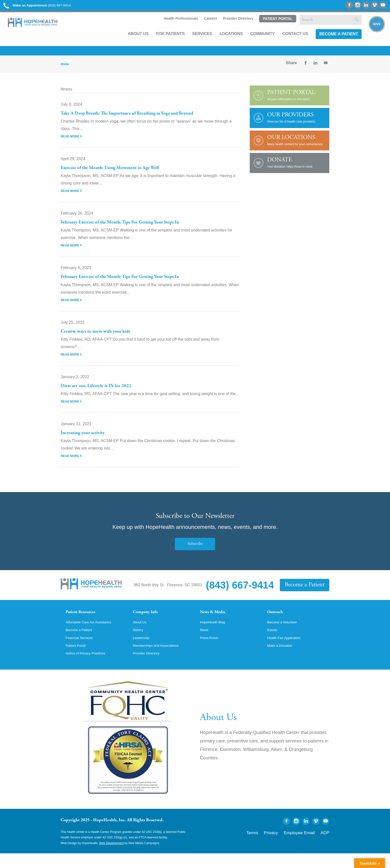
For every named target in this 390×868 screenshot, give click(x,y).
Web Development (112, 858)
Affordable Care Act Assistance (93, 634)
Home (65, 70)
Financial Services (82, 651)
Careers (203, 26)
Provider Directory (231, 26)
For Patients (164, 41)
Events (273, 642)
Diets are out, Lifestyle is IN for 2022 (101, 391)
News (205, 642)
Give (373, 34)
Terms (270, 846)
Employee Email (307, 846)
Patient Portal (271, 27)
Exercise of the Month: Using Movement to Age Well (118, 173)
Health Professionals (174, 26)
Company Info (149, 618)
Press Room (211, 651)
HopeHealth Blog (215, 634)
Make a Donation (282, 659)
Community (256, 41)
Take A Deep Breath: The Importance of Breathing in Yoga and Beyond (139, 119)
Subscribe (195, 549)
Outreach (278, 618)
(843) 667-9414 (49, 7)
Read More (73, 142)
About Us (132, 41)
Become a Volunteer (285, 634)
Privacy (285, 846)
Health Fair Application (287, 651)
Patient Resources (85, 618)
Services (196, 41)
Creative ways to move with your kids (102, 337)
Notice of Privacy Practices (89, 668)
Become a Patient (332, 41)
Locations (225, 41)
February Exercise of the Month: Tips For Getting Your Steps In (130, 228)
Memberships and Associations (160, 659)
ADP (326, 846)
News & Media (216, 618)
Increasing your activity (87, 438)
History (139, 642)
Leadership (143, 651)
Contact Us (289, 41)
